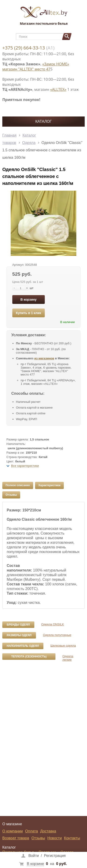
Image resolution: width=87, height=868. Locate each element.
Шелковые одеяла (63, 646)
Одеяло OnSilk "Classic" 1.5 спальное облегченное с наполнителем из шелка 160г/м (42, 150)
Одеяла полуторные (57, 635)
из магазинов (44, 358)
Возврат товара (16, 838)
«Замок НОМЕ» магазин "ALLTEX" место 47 (36, 67)
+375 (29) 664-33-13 (24, 48)
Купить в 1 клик (28, 313)
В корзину (29, 300)
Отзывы (11, 495)
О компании (13, 831)
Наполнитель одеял (23, 646)
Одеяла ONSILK (53, 624)
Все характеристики (25, 466)
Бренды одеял (18, 625)
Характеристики (49, 485)
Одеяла (29, 143)
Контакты (72, 838)
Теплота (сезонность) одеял (29, 657)
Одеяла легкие (68, 658)
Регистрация (55, 856)
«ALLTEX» (58, 89)
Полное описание (18, 485)
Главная (9, 135)
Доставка (48, 831)
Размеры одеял (19, 635)
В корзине (35, 864)
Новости (55, 838)
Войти (34, 856)
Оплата (31, 831)
